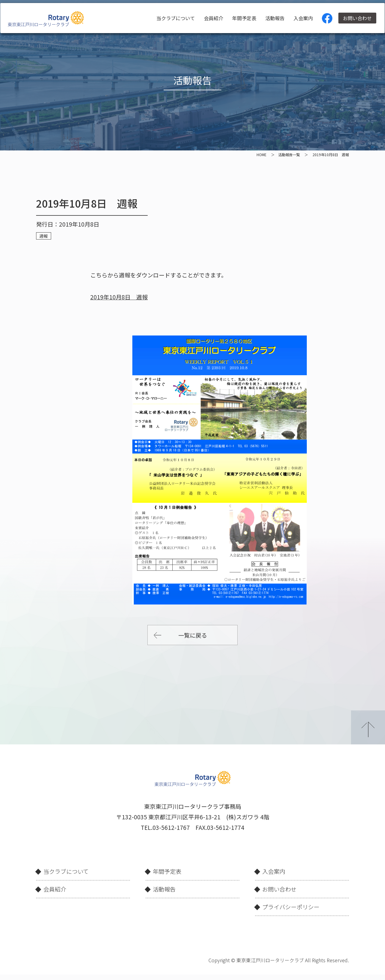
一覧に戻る (193, 635)
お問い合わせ (355, 18)
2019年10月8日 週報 (119, 297)
